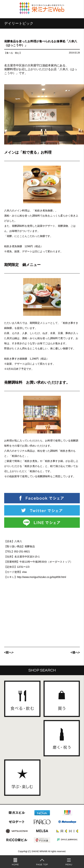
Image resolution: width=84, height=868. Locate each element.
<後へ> (75, 652)
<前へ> (9, 652)
